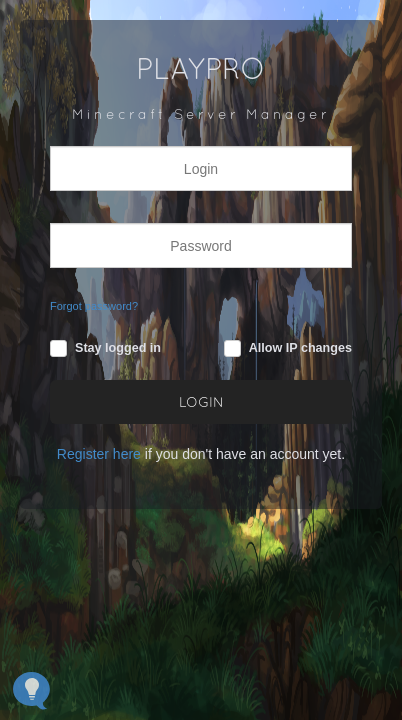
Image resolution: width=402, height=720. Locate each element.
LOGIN (201, 403)
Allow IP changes (300, 348)
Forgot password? (94, 306)
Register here (99, 454)
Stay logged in (118, 348)
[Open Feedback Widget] (31, 690)
